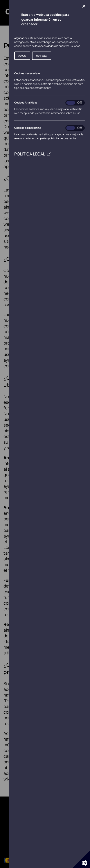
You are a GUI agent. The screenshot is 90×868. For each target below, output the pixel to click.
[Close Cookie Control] (84, 6)
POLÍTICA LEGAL (32, 154)
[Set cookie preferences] (81, 859)
